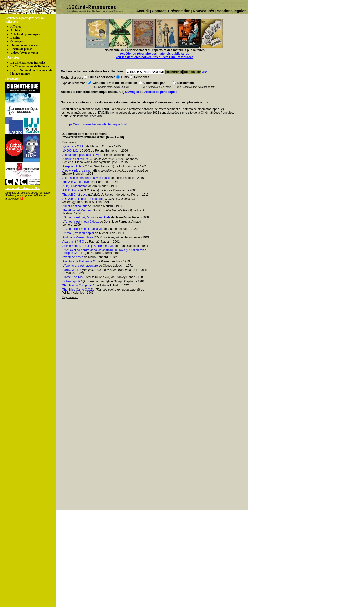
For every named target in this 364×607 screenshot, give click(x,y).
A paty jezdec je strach (77, 171)
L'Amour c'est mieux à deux (81, 222)
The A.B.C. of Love (75, 195)
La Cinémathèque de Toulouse (30, 66)
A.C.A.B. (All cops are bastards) (83, 199)
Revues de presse (21, 49)
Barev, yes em (72, 270)
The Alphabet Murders (77, 210)
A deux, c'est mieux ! (76, 159)
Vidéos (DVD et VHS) (24, 53)
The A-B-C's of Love (76, 182)
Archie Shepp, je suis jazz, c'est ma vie (88, 246)
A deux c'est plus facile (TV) (81, 155)
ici (21, 199)
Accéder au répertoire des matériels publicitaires (154, 54)
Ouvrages (17, 41)
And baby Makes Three (78, 237)
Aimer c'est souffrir (75, 206)
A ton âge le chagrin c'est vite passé (86, 178)
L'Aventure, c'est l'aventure (80, 266)
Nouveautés (203, 11)
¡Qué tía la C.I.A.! (74, 146)
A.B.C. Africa (71, 190)
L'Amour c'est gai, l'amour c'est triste (86, 217)
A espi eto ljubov (73, 166)
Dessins (15, 38)
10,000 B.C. (70, 151)
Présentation (179, 11)
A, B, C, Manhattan (75, 186)
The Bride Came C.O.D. (78, 290)
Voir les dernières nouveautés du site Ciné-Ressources (155, 57)
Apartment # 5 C (73, 242)
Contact (159, 11)
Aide (205, 72)
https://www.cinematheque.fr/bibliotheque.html (96, 124)
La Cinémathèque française (28, 63)
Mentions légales (231, 11)
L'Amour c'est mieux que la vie (82, 229)
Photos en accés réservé (25, 45)
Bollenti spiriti (71, 281)
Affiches (16, 27)
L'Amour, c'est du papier (78, 233)
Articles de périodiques (25, 34)
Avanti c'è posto (73, 257)
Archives (16, 30)
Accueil (143, 11)
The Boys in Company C (78, 286)
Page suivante (70, 142)
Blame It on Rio (73, 277)
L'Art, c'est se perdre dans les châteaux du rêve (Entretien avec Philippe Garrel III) (104, 251)
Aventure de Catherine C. (79, 261)
